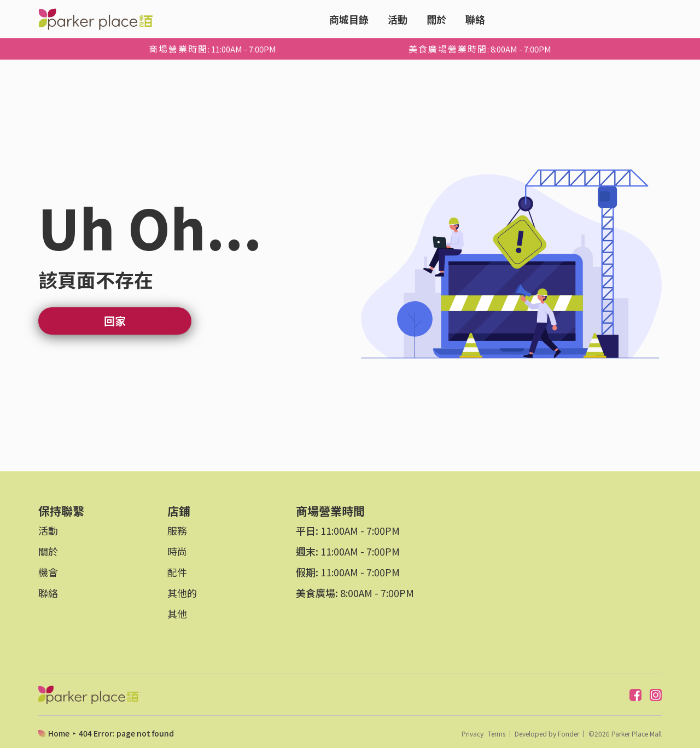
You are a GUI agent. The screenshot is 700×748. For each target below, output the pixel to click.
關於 (436, 19)
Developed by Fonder (547, 734)
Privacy (472, 734)
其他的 (182, 593)
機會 (48, 572)
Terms (497, 734)
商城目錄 (349, 19)
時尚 (177, 551)
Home (59, 733)
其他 (177, 613)
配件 (177, 572)
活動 (398, 19)
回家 (115, 321)
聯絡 (475, 19)
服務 (177, 530)
